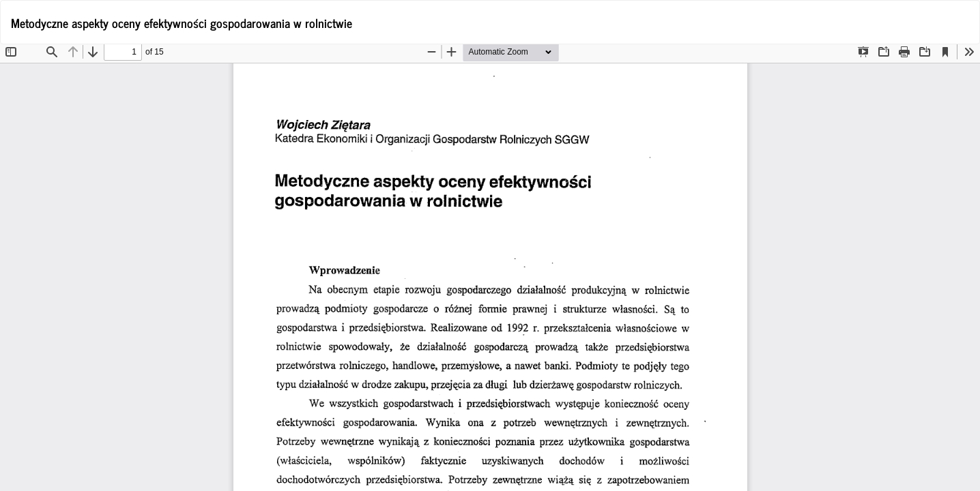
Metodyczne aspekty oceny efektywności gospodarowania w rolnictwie (182, 23)
